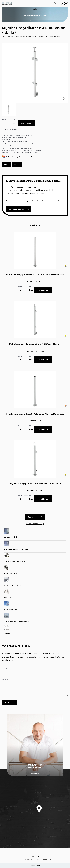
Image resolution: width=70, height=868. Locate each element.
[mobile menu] (66, 4)
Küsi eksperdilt (35, 865)
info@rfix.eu (46, 859)
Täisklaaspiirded (10, 537)
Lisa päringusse (27, 123)
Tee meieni (35, 840)
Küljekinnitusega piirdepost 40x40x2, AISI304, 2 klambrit (35, 344)
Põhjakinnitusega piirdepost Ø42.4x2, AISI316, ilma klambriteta (35, 274)
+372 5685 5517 (35, 771)
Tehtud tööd (35, 517)
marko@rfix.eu (35, 774)
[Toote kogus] (7, 123)
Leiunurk (7, 634)
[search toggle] (55, 4)
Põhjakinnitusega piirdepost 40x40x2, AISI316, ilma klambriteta (35, 414)
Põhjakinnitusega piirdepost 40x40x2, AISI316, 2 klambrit (35, 483)
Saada (10, 703)
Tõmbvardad (9, 597)
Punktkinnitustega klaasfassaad (16, 622)
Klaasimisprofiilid (11, 573)
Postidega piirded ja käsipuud (16, 36)
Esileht (4, 36)
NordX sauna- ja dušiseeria (14, 561)
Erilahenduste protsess (18, 209)
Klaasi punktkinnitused (13, 585)
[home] (7, 4)
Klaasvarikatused (11, 610)
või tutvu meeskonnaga (35, 524)
